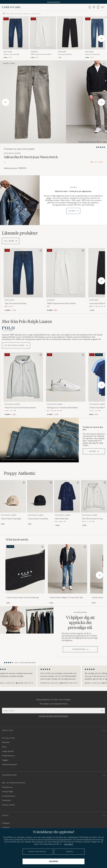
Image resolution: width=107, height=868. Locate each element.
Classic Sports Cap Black (38, 519)
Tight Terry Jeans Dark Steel (11, 54)
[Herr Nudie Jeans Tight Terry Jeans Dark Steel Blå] (16, 33)
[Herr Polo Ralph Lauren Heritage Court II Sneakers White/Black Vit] (66, 377)
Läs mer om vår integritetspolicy (53, 716)
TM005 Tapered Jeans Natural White (41, 54)
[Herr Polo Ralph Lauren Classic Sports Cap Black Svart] (40, 496)
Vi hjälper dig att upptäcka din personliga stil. (80, 622)
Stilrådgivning (80, 612)
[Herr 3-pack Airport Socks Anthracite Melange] (25, 569)
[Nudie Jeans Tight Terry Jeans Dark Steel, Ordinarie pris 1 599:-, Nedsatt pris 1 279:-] (16, 38)
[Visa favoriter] (94, 7)
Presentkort (7, 800)
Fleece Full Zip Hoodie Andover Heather (20, 408)
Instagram (6, 823)
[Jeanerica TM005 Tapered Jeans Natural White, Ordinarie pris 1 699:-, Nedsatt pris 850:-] (43, 38)
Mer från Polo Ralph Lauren (27, 321)
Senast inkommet (53, 2)
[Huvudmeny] (103, 7)
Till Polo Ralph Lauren (16, 345)
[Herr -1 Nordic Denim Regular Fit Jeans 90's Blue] (67, 569)
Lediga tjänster (8, 751)
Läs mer (72, 211)
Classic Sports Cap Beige (11, 519)
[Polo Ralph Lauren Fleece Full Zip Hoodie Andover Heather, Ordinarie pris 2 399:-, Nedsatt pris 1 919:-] (23, 384)
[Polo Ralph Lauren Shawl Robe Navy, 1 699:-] (67, 503)
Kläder (6, 63)
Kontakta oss (7, 787)
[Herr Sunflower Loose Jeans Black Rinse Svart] (70, 33)
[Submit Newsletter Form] (102, 711)
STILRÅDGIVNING (79, 649)
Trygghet (5, 760)
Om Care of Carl (8, 738)
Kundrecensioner (9, 796)
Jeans (13, 63)
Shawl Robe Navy (62, 519)
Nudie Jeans (8, 52)
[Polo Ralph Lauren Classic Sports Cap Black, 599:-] (40, 503)
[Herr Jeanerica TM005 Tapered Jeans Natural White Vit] (43, 33)
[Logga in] (90, 7)
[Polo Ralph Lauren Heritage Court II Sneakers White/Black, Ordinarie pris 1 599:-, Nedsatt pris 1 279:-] (66, 384)
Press (4, 747)
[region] (53, 676)
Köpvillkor (6, 742)
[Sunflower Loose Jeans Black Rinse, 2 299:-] (70, 38)
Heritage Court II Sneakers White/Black (62, 408)
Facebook (6, 827)
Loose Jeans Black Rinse (65, 54)
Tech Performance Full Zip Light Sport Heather (92, 519)
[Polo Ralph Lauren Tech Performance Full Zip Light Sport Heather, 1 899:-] (94, 503)
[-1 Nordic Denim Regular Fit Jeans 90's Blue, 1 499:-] (67, 574)
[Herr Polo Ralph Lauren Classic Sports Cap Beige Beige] (13, 496)
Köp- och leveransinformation (14, 783)
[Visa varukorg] (98, 7)
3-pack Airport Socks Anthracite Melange (23, 598)
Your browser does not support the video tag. (39, 440)
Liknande (20, 233)
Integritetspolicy (8, 756)
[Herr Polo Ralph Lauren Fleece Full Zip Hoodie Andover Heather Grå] (23, 377)
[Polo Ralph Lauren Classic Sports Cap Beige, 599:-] (13, 503)
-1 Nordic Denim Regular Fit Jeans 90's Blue (66, 598)
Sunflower (62, 52)
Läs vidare (69, 844)
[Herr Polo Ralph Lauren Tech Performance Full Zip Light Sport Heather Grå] (94, 496)
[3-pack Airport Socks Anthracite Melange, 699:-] (25, 574)
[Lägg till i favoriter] (40, 251)
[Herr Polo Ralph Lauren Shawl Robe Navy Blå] (67, 496)
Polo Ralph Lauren (12, 153)
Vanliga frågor (8, 791)
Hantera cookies (8, 805)
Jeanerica (34, 52)
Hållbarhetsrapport (10, 764)
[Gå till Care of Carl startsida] (11, 7)
